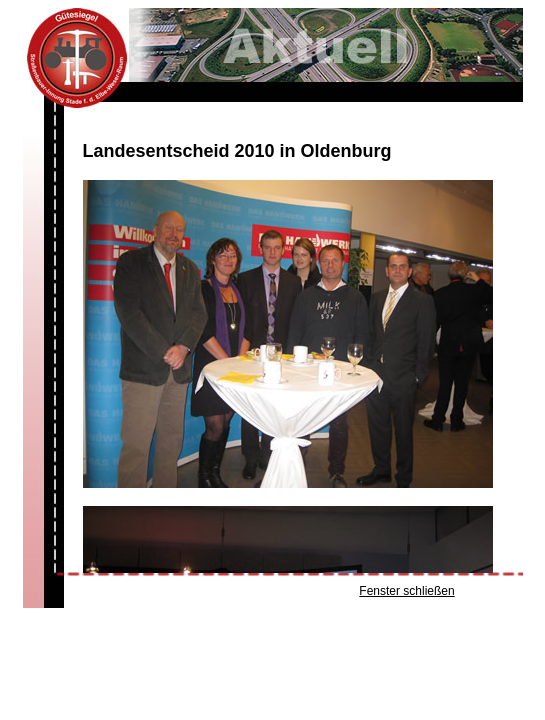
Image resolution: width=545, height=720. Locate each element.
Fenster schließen (406, 591)
